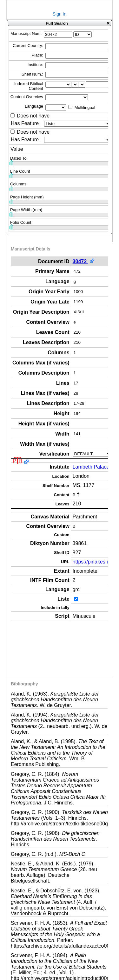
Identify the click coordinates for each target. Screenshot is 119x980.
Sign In (60, 14)
